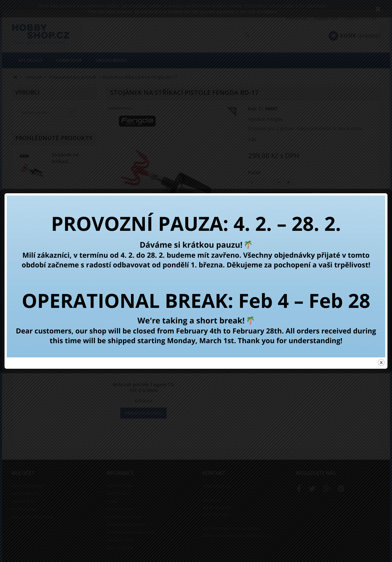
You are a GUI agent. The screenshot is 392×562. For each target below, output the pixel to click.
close (381, 359)
